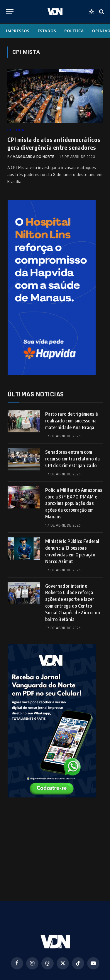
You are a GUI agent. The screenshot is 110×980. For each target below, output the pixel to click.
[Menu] (10, 12)
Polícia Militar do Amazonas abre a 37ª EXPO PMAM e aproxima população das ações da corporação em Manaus (74, 503)
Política (74, 31)
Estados (47, 31)
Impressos (18, 31)
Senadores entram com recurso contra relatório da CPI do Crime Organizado (73, 459)
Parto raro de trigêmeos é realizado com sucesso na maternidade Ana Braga (71, 421)
